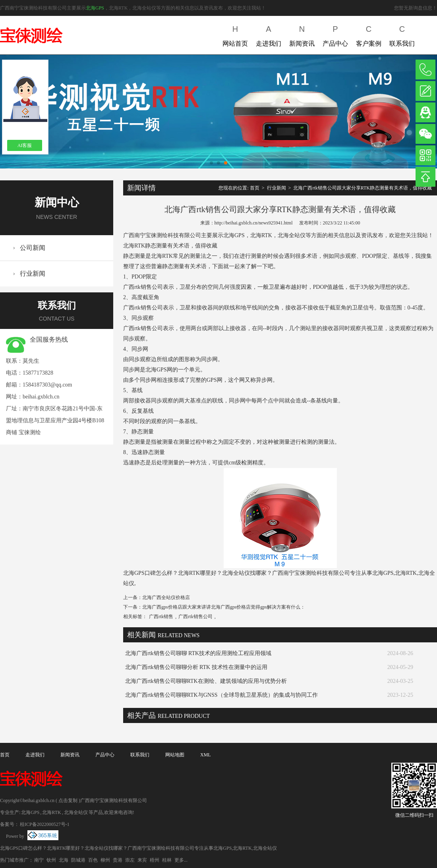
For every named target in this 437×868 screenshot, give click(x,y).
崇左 (130, 860)
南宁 (39, 860)
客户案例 (369, 34)
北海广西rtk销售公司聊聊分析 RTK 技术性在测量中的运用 (196, 667)
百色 (93, 860)
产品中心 (335, 34)
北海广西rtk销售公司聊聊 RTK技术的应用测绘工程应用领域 (198, 653)
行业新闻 (33, 274)
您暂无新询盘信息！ (416, 8)
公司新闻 (33, 248)
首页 (255, 188)
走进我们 (269, 34)
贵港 (118, 860)
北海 (64, 860)
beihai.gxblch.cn (41, 397)
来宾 (142, 860)
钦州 (51, 860)
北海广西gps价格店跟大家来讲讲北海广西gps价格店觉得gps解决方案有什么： (224, 607)
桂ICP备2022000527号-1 (45, 824)
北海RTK (51, 812)
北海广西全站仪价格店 (166, 597)
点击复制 (68, 800)
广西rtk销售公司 (195, 617)
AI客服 (25, 145)
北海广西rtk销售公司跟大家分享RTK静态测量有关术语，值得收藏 (363, 188)
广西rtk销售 (161, 617)
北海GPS (95, 8)
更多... (181, 860)
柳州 (105, 860)
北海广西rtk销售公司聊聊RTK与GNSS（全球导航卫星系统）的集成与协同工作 (221, 695)
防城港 (78, 860)
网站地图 (175, 755)
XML (206, 755)
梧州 (155, 860)
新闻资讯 (302, 34)
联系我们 (402, 34)
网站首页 (235, 34)
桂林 (167, 860)
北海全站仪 (76, 812)
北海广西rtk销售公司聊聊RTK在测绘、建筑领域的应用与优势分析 (206, 681)
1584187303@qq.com (47, 385)
